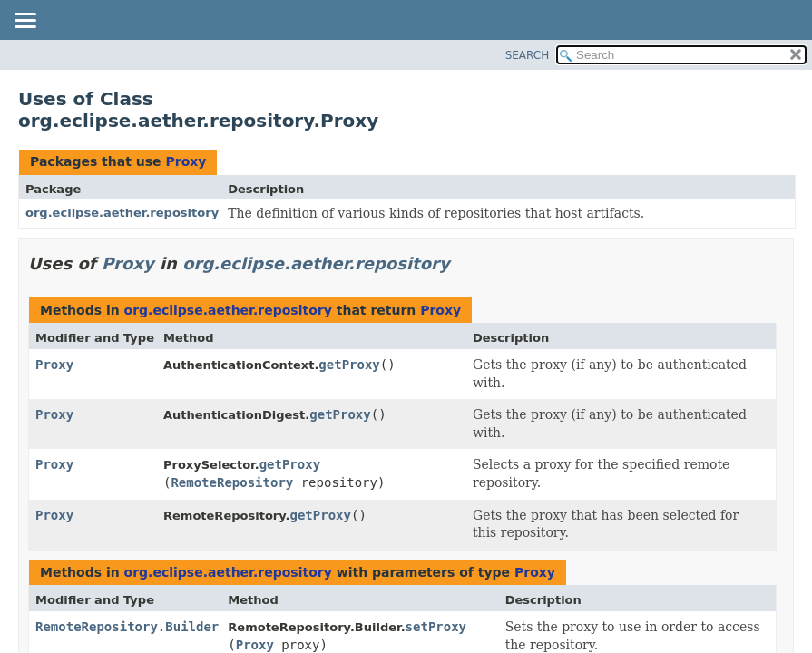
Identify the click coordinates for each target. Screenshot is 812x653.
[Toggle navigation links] (24, 22)
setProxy (436, 627)
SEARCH (528, 55)
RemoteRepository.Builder (127, 627)
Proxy (186, 161)
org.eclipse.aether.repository (122, 213)
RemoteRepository (232, 482)
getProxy (349, 365)
